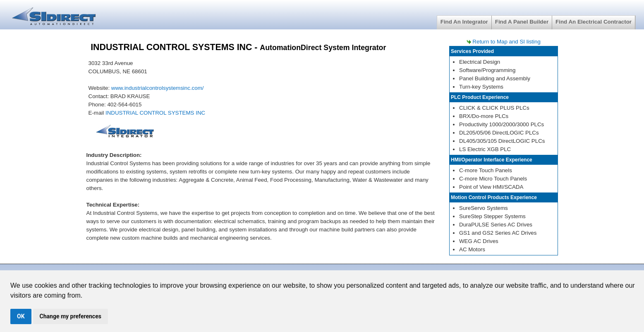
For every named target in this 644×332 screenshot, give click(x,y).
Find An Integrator (464, 22)
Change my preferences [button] (71, 316)
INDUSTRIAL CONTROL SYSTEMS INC (155, 113)
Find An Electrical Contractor (594, 22)
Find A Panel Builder (522, 22)
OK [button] (21, 316)
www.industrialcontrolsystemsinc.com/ (158, 88)
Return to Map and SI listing (506, 42)
